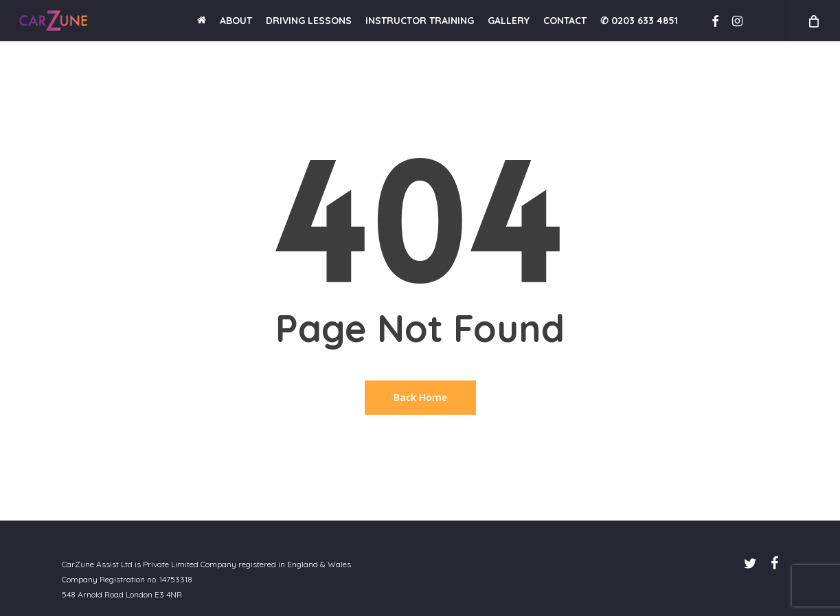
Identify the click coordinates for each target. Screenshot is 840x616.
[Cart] (813, 21)
